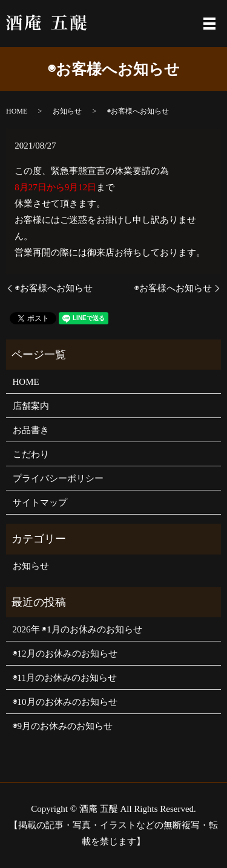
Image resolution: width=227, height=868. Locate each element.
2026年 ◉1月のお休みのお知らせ (77, 629)
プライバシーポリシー (58, 478)
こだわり (31, 454)
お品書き (31, 430)
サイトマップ (40, 503)
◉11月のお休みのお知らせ (65, 678)
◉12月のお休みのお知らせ (65, 654)
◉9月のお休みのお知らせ (63, 726)
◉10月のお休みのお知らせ (65, 702)
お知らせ (67, 111)
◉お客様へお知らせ (54, 288)
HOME (17, 111)
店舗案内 (31, 406)
